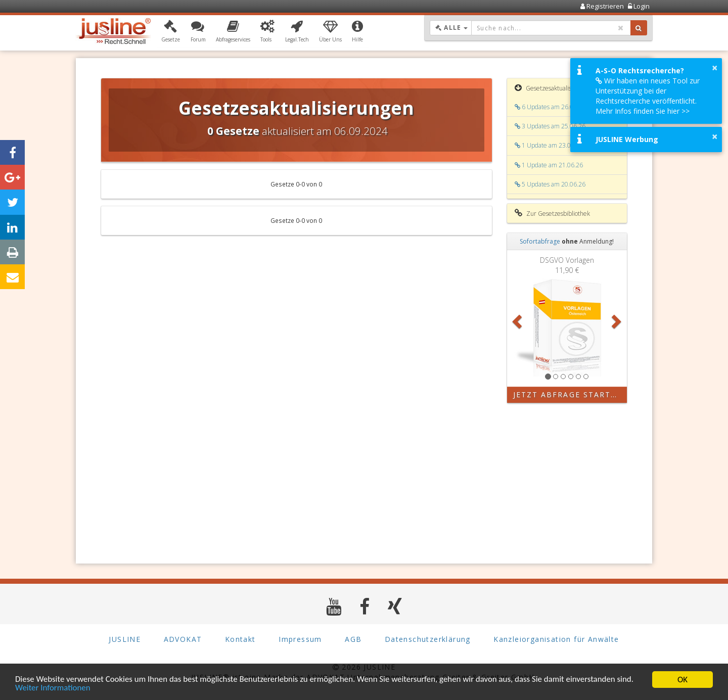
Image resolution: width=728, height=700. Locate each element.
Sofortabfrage (540, 241)
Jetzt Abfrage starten (568, 394)
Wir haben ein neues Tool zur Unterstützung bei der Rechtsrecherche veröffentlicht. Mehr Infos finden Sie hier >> (648, 96)
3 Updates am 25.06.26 (550, 126)
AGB (353, 639)
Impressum (300, 639)
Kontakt (240, 639)
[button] (171, 32)
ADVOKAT (183, 639)
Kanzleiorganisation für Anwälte (556, 639)
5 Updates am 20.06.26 (550, 184)
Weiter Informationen (53, 690)
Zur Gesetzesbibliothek (552, 213)
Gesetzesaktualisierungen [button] (555, 88)
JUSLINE (125, 639)
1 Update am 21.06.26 (549, 165)
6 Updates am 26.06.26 (550, 107)
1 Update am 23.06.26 (549, 145)
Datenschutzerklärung (428, 639)
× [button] (715, 68)
